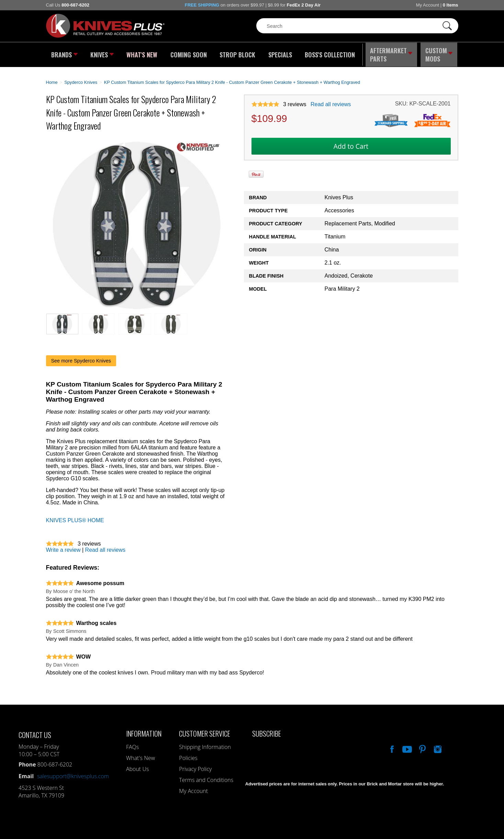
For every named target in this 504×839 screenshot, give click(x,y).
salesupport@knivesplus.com (73, 773)
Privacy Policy (195, 766)
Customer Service (205, 731)
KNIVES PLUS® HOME (75, 518)
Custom (439, 53)
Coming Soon (188, 53)
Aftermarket (391, 53)
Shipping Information (205, 744)
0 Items (451, 5)
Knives (102, 53)
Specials (278, 53)
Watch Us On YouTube (406, 746)
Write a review (63, 547)
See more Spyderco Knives (81, 358)
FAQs (132, 744)
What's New (142, 53)
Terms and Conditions (206, 777)
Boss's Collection (327, 53)
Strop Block (236, 53)
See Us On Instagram (437, 746)
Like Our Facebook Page (391, 746)
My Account (428, 5)
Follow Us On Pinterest (422, 746)
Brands (64, 53)
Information (144, 731)
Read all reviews (331, 102)
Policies (188, 755)
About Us (137, 766)
